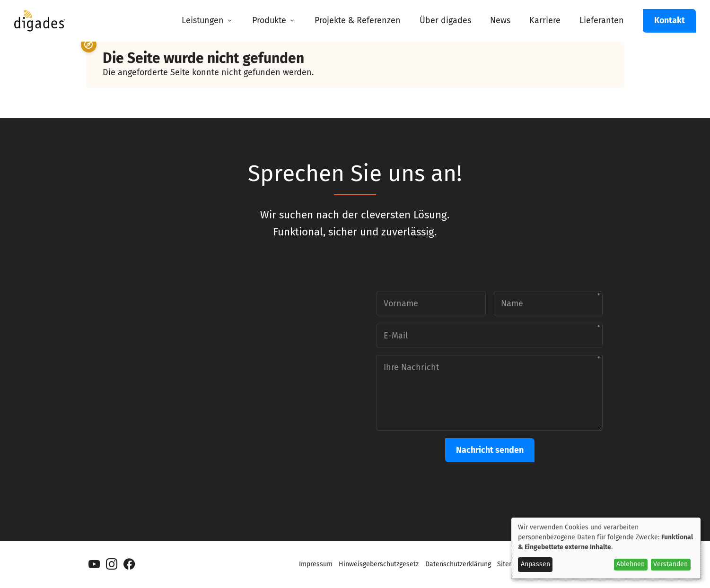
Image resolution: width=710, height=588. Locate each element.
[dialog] (606, 548)
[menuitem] (207, 21)
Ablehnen (631, 564)
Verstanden (671, 564)
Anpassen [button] (535, 564)
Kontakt (670, 20)
